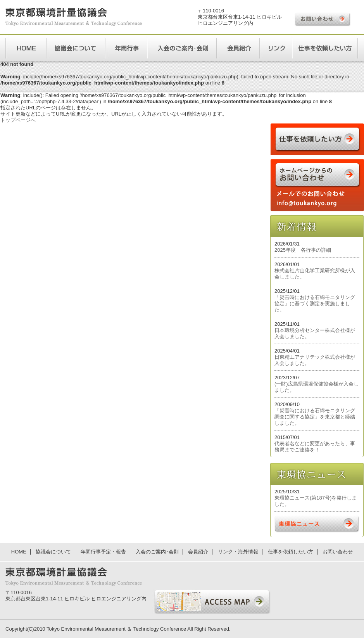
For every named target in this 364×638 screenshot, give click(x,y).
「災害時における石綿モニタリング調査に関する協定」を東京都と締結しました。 (315, 417)
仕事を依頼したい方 (291, 552)
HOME (19, 552)
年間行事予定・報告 (103, 552)
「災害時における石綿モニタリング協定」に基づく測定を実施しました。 (315, 303)
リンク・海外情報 (238, 552)
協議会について (53, 552)
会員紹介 (198, 552)
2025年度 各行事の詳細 (303, 250)
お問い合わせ (338, 552)
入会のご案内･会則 (157, 552)
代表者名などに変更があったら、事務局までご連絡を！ (315, 447)
